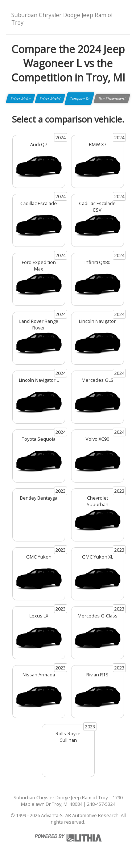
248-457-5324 (101, 804)
